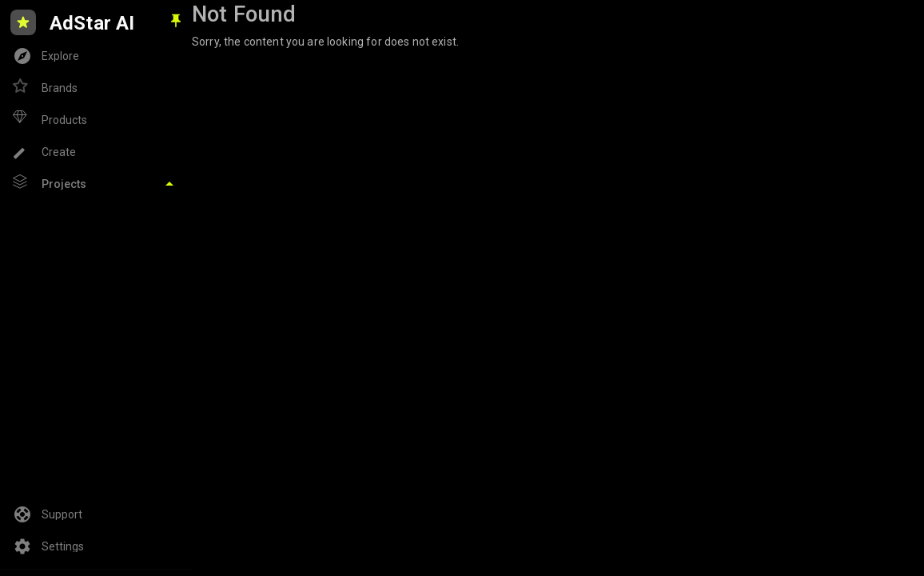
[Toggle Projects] (96, 184)
